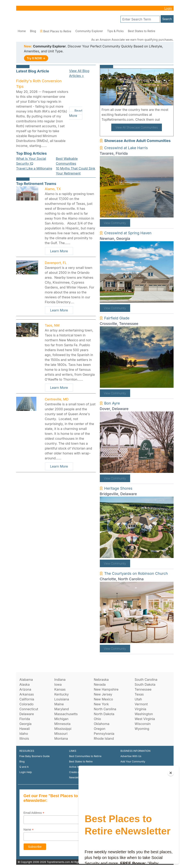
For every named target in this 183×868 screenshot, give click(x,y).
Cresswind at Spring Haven (128, 233)
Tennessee (143, 689)
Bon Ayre (112, 403)
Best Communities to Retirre (85, 756)
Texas (139, 694)
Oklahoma (102, 724)
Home (22, 31)
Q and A (24, 767)
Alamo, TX (53, 189)
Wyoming (142, 729)
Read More (76, 113)
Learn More (59, 251)
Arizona (25, 689)
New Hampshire (106, 689)
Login (168, 8)
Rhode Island (104, 738)
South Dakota (145, 684)
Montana (61, 738)
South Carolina (146, 680)
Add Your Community (133, 761)
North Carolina (105, 709)
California (27, 699)
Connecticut (29, 709)
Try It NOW (36, 58)
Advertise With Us (131, 756)
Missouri (61, 734)
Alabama (26, 680)
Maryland (62, 709)
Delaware (27, 714)
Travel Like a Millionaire (34, 168)
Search (167, 19)
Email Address (34, 813)
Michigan (61, 719)
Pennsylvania (104, 734)
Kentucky (62, 694)
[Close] (171, 773)
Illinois (24, 738)
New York (101, 704)
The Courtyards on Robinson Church (136, 573)
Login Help (26, 772)
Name (29, 830)
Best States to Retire (142, 31)
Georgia (26, 724)
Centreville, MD (57, 399)
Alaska (25, 684)
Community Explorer (89, 31)
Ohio (97, 719)
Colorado (27, 704)
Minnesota (62, 724)
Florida (25, 719)
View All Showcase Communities (137, 127)
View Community (115, 223)
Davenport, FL (56, 263)
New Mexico (103, 699)
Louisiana (62, 699)
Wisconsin (143, 724)
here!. (166, 119)
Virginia (140, 709)
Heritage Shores (118, 488)
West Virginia (145, 719)
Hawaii (25, 729)
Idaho (24, 734)
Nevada (100, 684)
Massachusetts (66, 714)
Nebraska (101, 680)
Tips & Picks (115, 31)
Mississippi (63, 729)
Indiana (60, 680)
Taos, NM (52, 325)
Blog (33, 31)
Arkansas (27, 694)
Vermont (141, 704)
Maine (59, 704)
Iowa (58, 684)
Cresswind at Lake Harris (126, 148)
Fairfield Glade (117, 318)
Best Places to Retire (56, 31)
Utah (138, 699)
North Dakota (104, 714)
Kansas (60, 689)
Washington (144, 714)
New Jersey (103, 694)
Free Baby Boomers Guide (35, 756)
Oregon (100, 729)
